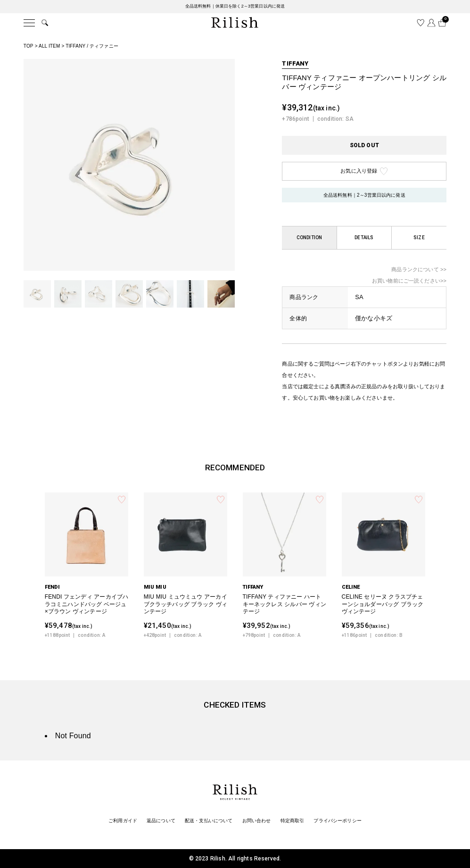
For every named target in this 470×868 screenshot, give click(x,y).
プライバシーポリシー (338, 821)
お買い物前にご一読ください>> (409, 281)
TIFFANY (295, 63)
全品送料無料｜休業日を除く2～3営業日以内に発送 (235, 6)
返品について (161, 821)
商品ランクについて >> (419, 269)
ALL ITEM (49, 46)
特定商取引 (293, 821)
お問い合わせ (257, 821)
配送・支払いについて (209, 821)
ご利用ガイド (123, 821)
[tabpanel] (129, 165)
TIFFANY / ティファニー (92, 46)
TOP (29, 46)
